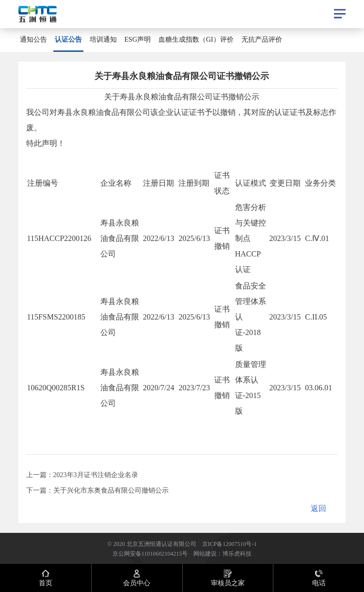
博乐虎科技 (237, 553)
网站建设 (205, 553)
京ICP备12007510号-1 (229, 544)
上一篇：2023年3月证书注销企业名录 (82, 475)
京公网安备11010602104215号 (150, 553)
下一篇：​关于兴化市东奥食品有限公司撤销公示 (97, 490)
